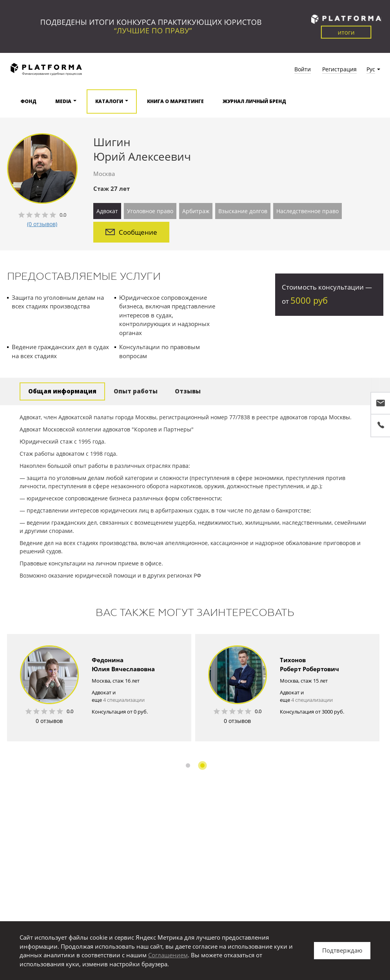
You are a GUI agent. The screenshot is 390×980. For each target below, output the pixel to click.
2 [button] (202, 765)
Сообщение (131, 232)
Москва (104, 174)
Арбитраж (196, 211)
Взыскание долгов (243, 211)
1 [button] (188, 765)
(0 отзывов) (42, 224)
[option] (99, 688)
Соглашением (168, 955)
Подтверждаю (342, 950)
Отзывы (188, 391)
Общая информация (62, 391)
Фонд (28, 101)
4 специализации (124, 700)
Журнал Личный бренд (254, 101)
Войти (303, 69)
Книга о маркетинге (175, 101)
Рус (371, 69)
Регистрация (339, 69)
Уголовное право (150, 211)
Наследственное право (307, 211)
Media (63, 101)
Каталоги (109, 101)
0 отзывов (49, 721)
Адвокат (107, 211)
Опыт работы (136, 391)
